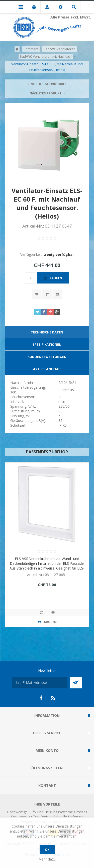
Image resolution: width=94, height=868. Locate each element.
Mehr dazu (47, 859)
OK (47, 850)
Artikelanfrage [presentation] (47, 369)
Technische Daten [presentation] (47, 332)
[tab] (47, 332)
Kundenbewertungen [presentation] (47, 357)
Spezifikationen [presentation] (47, 344)
